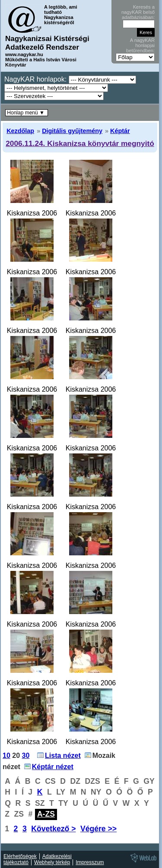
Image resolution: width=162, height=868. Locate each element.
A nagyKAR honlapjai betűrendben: (140, 45)
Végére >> (98, 829)
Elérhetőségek (20, 856)
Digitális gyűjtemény (72, 131)
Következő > (53, 829)
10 (6, 756)
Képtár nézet (53, 767)
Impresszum (90, 862)
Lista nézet (63, 756)
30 (26, 756)
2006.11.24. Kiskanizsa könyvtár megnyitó (80, 143)
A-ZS (46, 814)
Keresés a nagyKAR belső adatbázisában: (138, 12)
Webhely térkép (52, 862)
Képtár (120, 131)
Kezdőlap (20, 131)
